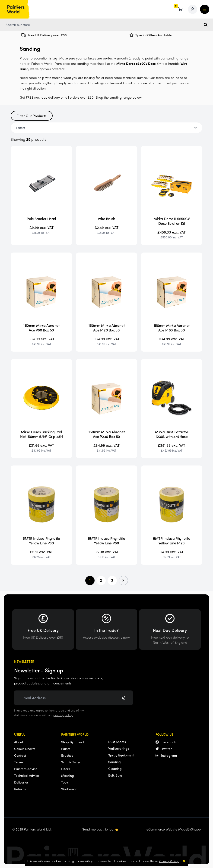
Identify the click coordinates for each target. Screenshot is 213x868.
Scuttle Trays (71, 762)
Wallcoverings (119, 748)
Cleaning (115, 768)
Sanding (114, 762)
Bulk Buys (115, 775)
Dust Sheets (117, 742)
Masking (68, 775)
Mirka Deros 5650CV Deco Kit (138, 63)
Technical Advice (27, 775)
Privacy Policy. (169, 861)
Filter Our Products (32, 116)
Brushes (67, 755)
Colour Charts (25, 749)
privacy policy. (63, 715)
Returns (20, 789)
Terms (19, 762)
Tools (65, 782)
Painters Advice (26, 769)
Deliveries (21, 782)
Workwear (69, 789)
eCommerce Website (174, 829)
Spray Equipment (121, 755)
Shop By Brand (73, 742)
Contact (20, 755)
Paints (66, 749)
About (19, 742)
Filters (66, 769)
